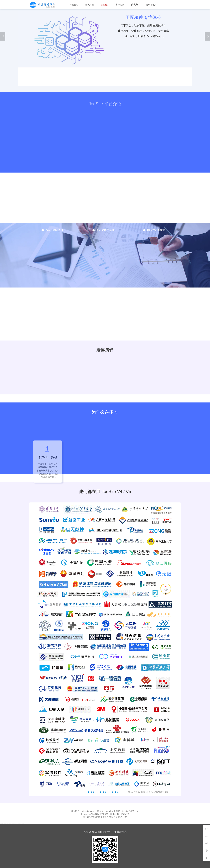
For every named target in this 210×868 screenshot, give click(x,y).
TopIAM (13, 823)
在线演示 (105, 5)
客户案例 (120, 5)
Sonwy (21, 823)
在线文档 (89, 5)
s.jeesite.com (88, 811)
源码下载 (151, 5)
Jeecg (19, 823)
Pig (24, 823)
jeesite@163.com (131, 811)
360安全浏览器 (9, 823)
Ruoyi (16, 823)
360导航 (5, 823)
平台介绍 (74, 5)
